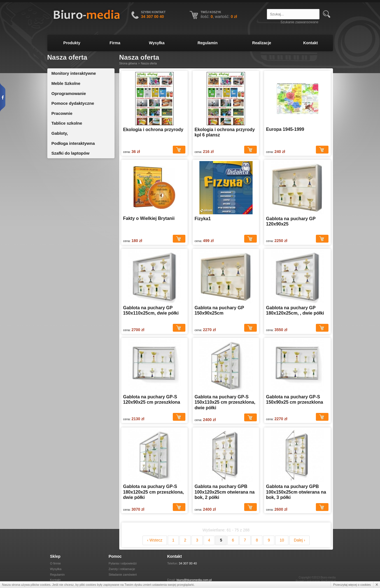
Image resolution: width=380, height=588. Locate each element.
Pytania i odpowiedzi (123, 563)
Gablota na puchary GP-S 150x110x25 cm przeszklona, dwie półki (225, 402)
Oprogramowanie (69, 93)
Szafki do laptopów (71, 153)
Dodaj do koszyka (179, 150)
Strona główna (128, 63)
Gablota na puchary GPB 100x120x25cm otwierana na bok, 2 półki (225, 492)
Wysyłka (157, 43)
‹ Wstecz (155, 540)
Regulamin (208, 43)
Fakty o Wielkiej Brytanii (149, 218)
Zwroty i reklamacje (122, 569)
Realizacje (262, 43)
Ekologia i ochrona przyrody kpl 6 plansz (225, 132)
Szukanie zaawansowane (299, 22)
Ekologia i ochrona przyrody (153, 130)
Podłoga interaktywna (73, 143)
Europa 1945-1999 (285, 129)
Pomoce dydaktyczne (73, 103)
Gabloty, (60, 133)
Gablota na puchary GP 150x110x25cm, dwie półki (151, 311)
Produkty (72, 43)
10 (282, 540)
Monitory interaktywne (74, 73)
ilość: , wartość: (219, 17)
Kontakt (311, 43)
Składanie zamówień (123, 575)
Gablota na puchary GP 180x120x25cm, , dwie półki (295, 311)
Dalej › (299, 540)
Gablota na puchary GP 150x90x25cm (219, 311)
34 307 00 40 (188, 563)
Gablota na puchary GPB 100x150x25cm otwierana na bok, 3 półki (296, 492)
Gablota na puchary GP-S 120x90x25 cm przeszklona (152, 400)
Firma (115, 43)
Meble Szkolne (66, 83)
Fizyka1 (203, 219)
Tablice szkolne (67, 123)
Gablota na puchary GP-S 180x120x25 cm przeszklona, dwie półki (154, 492)
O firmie (56, 563)
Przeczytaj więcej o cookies (352, 585)
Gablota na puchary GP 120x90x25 (291, 221)
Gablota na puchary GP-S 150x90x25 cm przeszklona (295, 400)
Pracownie (62, 113)
